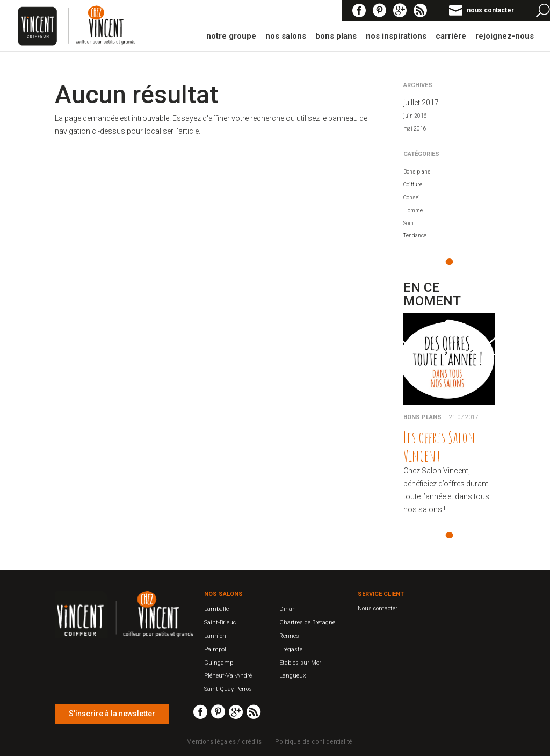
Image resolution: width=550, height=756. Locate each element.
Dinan (288, 609)
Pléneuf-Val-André (228, 676)
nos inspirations (396, 37)
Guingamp (219, 663)
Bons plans (417, 172)
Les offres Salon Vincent (439, 446)
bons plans (336, 37)
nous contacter (490, 10)
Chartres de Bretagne (307, 622)
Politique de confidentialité (314, 742)
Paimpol (215, 649)
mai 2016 (415, 129)
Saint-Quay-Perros (228, 689)
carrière (451, 37)
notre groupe (231, 37)
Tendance (415, 236)
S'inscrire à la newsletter (112, 714)
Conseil (412, 197)
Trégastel (292, 649)
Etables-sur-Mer (300, 663)
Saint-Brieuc (220, 622)
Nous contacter (378, 609)
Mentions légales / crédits (224, 742)
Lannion (215, 636)
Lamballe (216, 609)
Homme (413, 210)
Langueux (292, 676)
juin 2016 (415, 116)
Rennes (289, 636)
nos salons (286, 37)
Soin (408, 223)
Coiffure (413, 185)
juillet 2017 (421, 103)
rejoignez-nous (505, 37)
